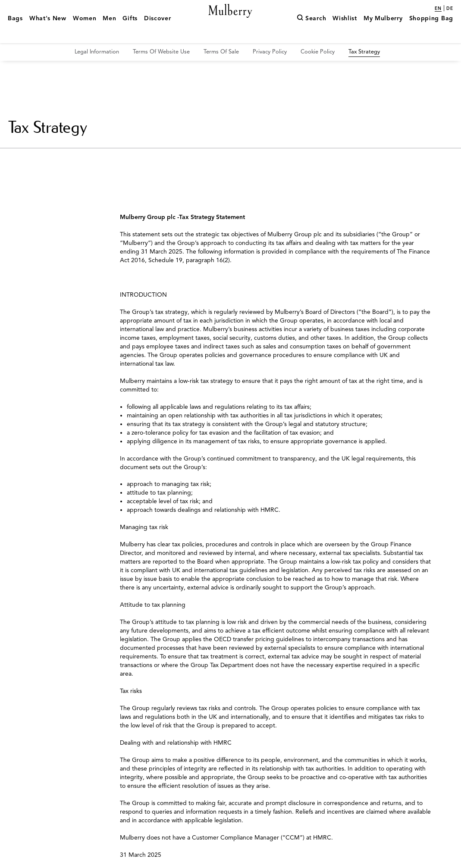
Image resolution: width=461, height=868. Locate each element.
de (450, 9)
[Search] (311, 31)
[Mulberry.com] (230, 21)
